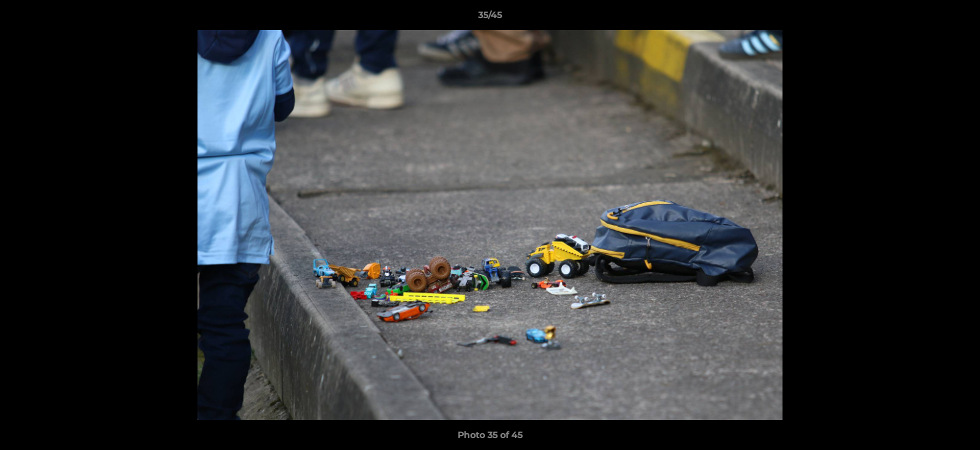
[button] (957, 18)
